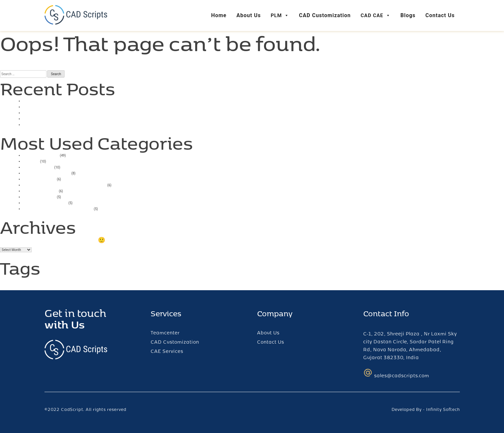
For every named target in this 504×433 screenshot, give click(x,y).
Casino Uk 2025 (43, 100)
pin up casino (40, 196)
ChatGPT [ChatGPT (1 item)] (12, 282)
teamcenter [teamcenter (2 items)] (79, 280)
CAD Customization (325, 15)
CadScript (72, 409)
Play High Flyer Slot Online (55, 118)
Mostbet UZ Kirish (45, 202)
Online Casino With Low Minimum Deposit (75, 112)
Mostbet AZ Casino (47, 173)
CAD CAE (376, 15)
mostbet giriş (40, 179)
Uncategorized (41, 155)
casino (31, 161)
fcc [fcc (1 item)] (24, 282)
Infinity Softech (443, 409)
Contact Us (440, 15)
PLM (280, 15)
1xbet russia (38, 167)
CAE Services (167, 351)
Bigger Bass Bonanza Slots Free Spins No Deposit (84, 124)
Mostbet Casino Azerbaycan (58, 208)
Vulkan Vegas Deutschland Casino (65, 185)
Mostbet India (41, 190)
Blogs (408, 15)
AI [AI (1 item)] (2, 282)
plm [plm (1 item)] (50, 282)
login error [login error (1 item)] (37, 282)
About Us (249, 15)
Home (219, 15)
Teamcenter (165, 333)
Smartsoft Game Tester (52, 106)
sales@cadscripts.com (396, 373)
